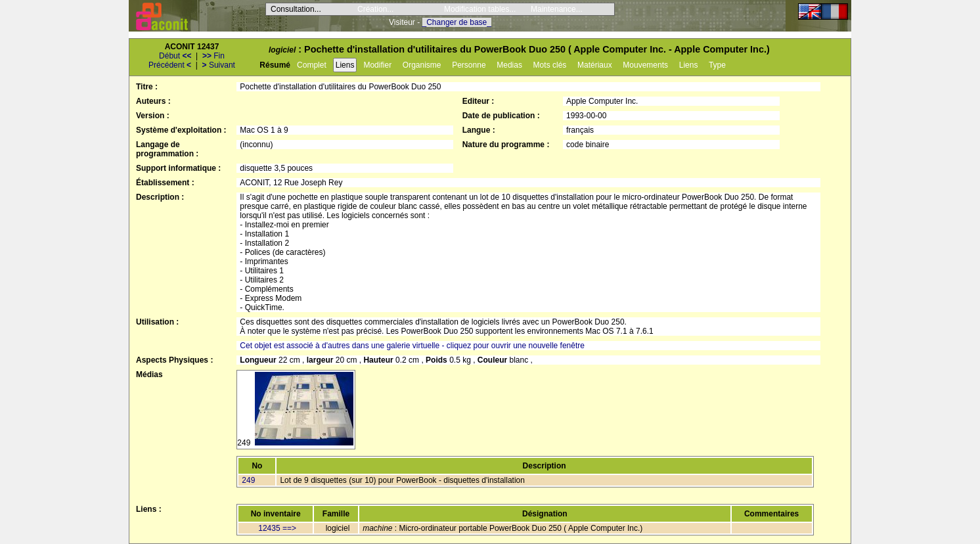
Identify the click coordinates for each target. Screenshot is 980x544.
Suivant (219, 65)
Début (175, 56)
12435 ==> (277, 528)
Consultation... (296, 9)
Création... (375, 9)
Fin (213, 56)
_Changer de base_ (457, 22)
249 (248, 480)
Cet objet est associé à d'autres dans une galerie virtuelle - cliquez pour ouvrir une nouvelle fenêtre (412, 346)
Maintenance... (557, 9)
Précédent (170, 65)
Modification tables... (480, 9)
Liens (345, 65)
